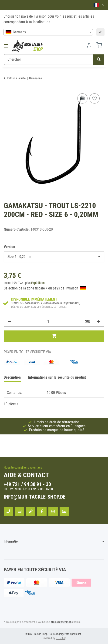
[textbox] (48, 32)
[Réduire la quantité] (9, 321)
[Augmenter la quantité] (99, 321)
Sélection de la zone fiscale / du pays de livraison (45, 288)
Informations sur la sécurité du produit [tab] (57, 377)
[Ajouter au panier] (54, 336)
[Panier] (99, 46)
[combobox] (48, 32)
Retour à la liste (16, 78)
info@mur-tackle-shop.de (35, 497)
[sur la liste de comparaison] (82, 98)
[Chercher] (49, 60)
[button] (99, 5)
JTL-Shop (61, 638)
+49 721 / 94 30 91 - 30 (27, 484)
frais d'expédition (61, 622)
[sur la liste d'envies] (94, 98)
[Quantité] (48, 321)
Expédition (38, 283)
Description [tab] (12, 377)
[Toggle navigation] (7, 46)
